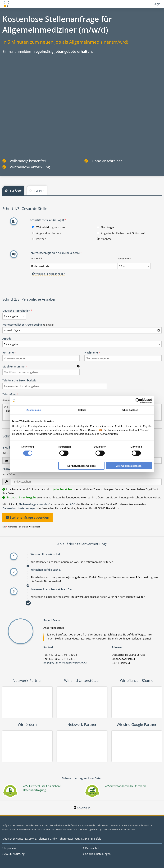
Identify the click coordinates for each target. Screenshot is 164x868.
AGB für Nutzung (14, 854)
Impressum (11, 848)
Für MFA (39, 191)
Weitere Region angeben (49, 274)
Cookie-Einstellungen (98, 854)
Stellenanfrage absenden (27, 517)
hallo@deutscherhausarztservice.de (65, 663)
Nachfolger (106, 227)
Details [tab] (82, 410)
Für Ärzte (16, 191)
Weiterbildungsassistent (49, 227)
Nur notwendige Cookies (82, 466)
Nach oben (84, 808)
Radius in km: (124, 259)
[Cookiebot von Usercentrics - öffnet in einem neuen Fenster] (138, 401)
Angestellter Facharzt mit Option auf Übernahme (121, 236)
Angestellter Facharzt (47, 233)
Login (157, 4)
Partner (39, 239)
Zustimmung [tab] (34, 410)
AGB (73, 504)
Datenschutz (93, 848)
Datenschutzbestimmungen (19, 508)
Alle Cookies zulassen (129, 466)
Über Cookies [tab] (130, 410)
